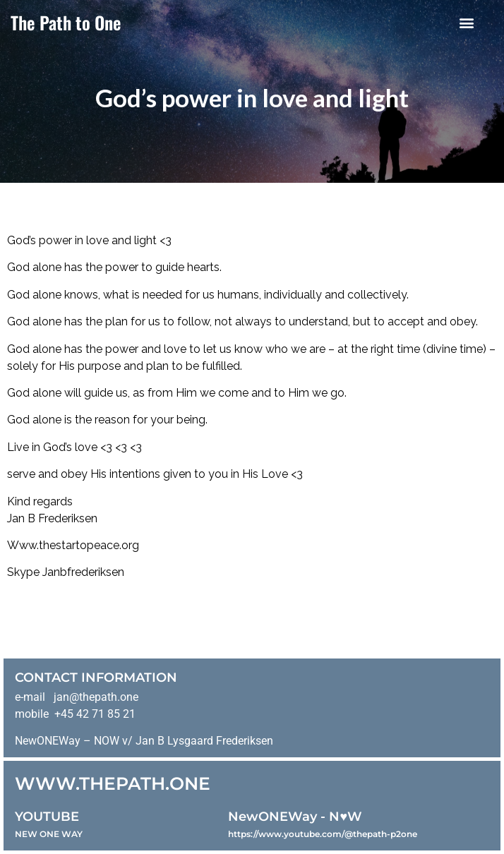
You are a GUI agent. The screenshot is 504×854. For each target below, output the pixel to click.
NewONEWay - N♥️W (295, 817)
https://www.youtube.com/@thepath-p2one (323, 834)
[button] (467, 22)
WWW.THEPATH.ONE (113, 783)
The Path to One (66, 22)
